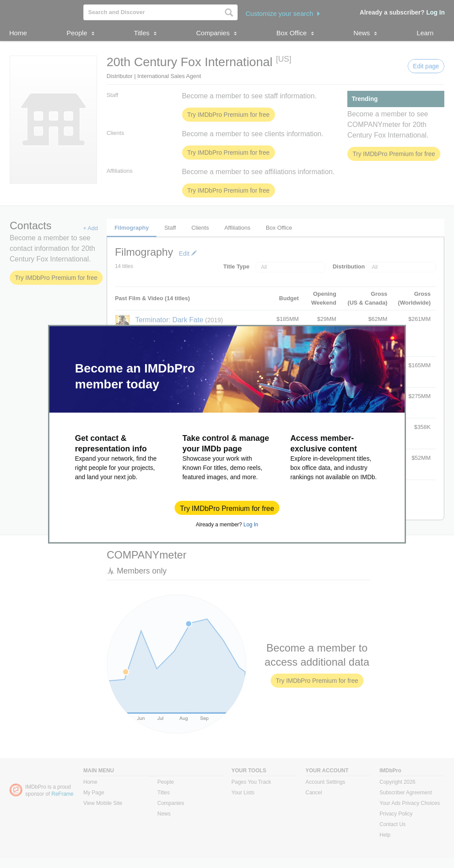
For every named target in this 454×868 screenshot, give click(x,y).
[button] (227, 508)
